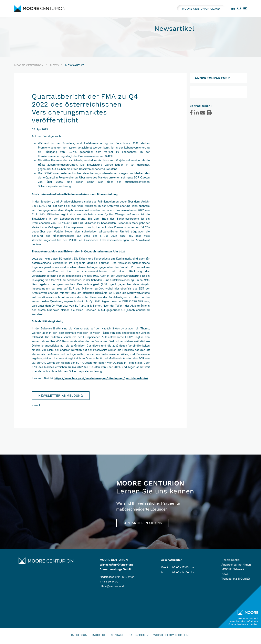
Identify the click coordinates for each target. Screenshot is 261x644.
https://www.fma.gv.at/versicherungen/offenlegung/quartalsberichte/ (101, 378)
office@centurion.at (112, 586)
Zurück (36, 405)
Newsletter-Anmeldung (61, 396)
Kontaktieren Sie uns (142, 523)
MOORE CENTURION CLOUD (201, 8)
